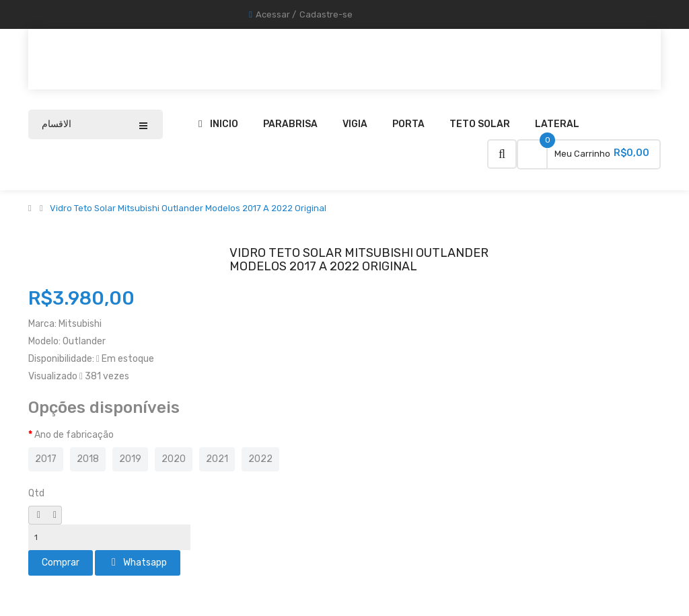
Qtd (36, 493)
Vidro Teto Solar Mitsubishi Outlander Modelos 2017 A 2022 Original (188, 208)
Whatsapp (139, 563)
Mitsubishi (80, 324)
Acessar (273, 14)
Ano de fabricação (74, 435)
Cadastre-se (326, 14)
